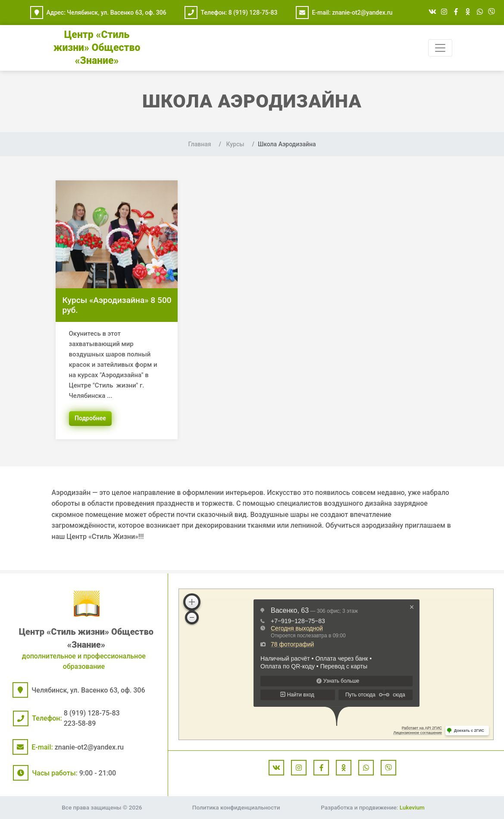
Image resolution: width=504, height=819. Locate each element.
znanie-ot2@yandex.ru (362, 13)
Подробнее (90, 418)
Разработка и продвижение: (373, 807)
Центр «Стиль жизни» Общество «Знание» (97, 48)
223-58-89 (80, 723)
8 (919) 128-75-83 (253, 13)
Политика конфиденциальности (236, 807)
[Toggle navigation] (440, 48)
